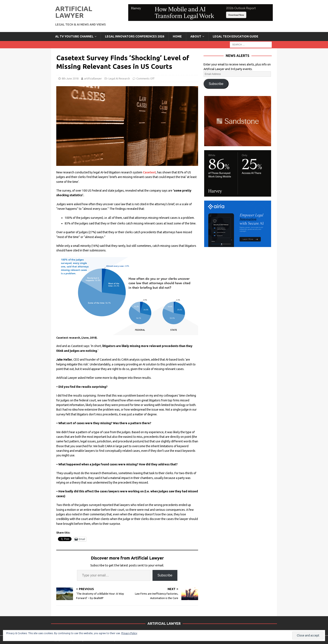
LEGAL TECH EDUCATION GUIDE (236, 36)
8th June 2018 (70, 78)
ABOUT (196, 36)
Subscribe (165, 575)
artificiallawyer (93, 78)
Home (177, 36)
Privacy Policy (129, 633)
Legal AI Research (119, 78)
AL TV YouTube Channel (74, 36)
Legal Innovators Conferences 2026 (135, 36)
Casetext (149, 172)
